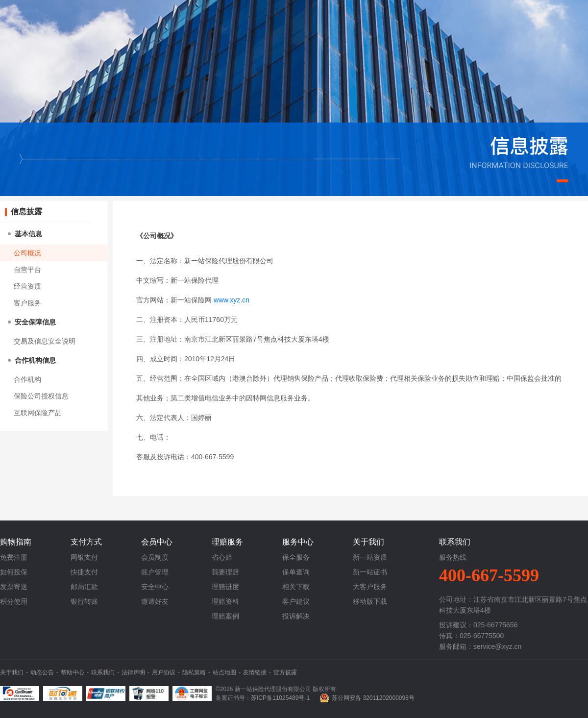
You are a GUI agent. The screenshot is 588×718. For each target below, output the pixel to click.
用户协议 (164, 672)
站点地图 (224, 672)
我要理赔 (225, 572)
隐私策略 (194, 672)
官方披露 (285, 672)
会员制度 (155, 557)
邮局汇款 (84, 587)
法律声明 (133, 672)
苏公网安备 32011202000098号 (373, 698)
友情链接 (255, 672)
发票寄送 (14, 587)
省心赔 (222, 557)
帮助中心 (73, 672)
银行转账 (84, 601)
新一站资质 (370, 557)
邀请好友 (155, 601)
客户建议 (296, 601)
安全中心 (155, 587)
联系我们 (103, 672)
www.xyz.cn (232, 300)
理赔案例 (225, 616)
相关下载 (296, 587)
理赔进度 (225, 587)
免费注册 (14, 557)
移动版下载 (370, 601)
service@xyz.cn (497, 646)
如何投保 (14, 572)
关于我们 (12, 672)
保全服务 (296, 557)
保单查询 (296, 572)
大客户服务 (370, 587)
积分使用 (14, 601)
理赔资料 (225, 601)
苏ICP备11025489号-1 (280, 698)
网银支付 (84, 557)
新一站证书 (370, 572)
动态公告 (42, 672)
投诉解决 (296, 616)
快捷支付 (84, 572)
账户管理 (155, 572)
